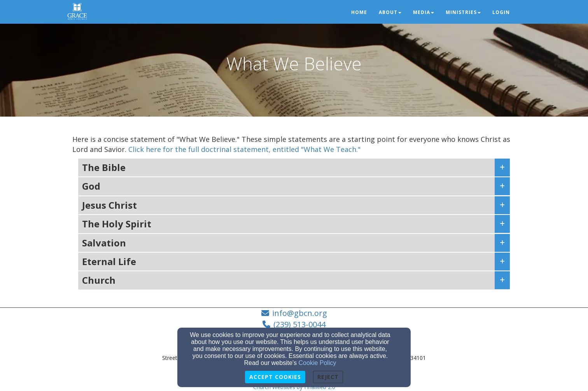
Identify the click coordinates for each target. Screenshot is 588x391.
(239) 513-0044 (299, 324)
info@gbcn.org (300, 313)
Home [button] (359, 12)
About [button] (390, 12)
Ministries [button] (463, 12)
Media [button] (423, 12)
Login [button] (501, 12)
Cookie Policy (318, 363)
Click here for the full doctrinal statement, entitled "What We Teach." (244, 149)
